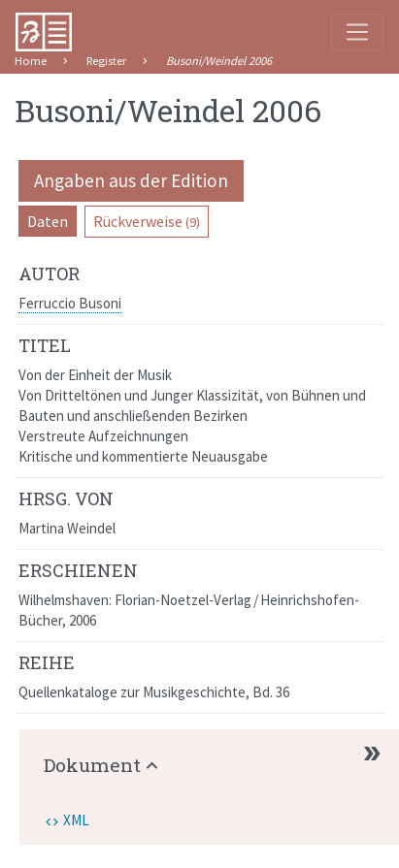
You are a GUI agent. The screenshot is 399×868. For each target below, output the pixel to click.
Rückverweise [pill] (147, 221)
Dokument (92, 765)
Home (31, 61)
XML (76, 820)
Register (106, 61)
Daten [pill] (48, 221)
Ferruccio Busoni (70, 303)
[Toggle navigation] (357, 32)
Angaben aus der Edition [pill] (131, 180)
